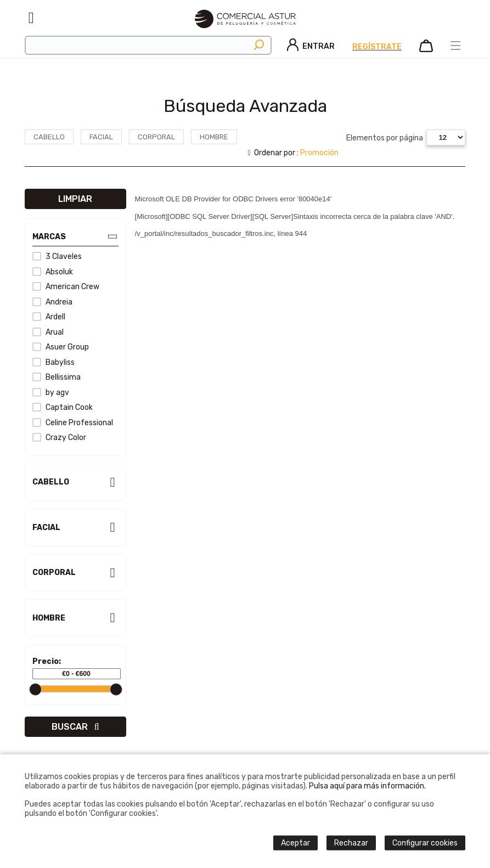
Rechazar (351, 843)
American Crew (66, 287)
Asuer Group (61, 347)
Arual (48, 332)
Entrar (311, 46)
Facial (101, 137)
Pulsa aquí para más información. (367, 786)
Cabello (49, 137)
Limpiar (75, 199)
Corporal (156, 137)
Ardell (49, 317)
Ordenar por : (294, 153)
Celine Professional (73, 423)
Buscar (75, 727)
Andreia (52, 302)
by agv (51, 393)
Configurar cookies (425, 843)
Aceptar (295, 843)
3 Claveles (57, 257)
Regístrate (377, 47)
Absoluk (53, 272)
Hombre (214, 137)
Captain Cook (63, 407)
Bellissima (57, 377)
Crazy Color (59, 438)
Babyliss (53, 362)
